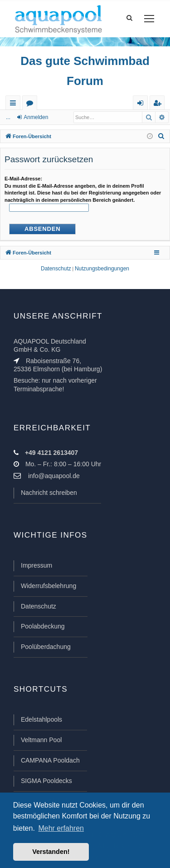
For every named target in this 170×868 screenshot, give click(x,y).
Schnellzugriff (15, 105)
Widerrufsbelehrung (49, 586)
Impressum (36, 565)
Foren (32, 105)
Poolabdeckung (43, 626)
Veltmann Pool (41, 740)
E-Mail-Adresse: (23, 179)
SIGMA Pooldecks (46, 781)
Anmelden (36, 117)
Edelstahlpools (41, 719)
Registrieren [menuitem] (159, 105)
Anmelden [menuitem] (142, 105)
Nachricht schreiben (49, 493)
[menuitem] (161, 136)
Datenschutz (39, 606)
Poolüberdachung (46, 647)
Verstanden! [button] (51, 852)
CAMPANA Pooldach (50, 760)
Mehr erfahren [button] (61, 828)
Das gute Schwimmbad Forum (85, 71)
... (8, 117)
